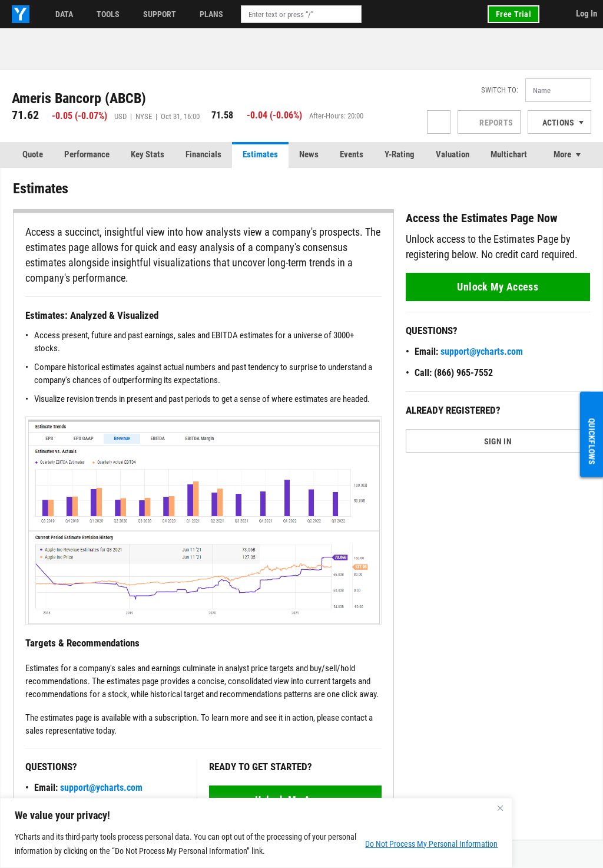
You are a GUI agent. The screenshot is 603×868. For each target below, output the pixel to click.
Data (64, 14)
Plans (211, 14)
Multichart (509, 154)
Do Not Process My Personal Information (431, 844)
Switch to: (500, 90)
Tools (108, 14)
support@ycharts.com (101, 788)
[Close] (500, 808)
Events (352, 154)
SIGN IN (498, 441)
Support (160, 14)
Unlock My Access (498, 287)
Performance (87, 154)
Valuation (453, 154)
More (562, 154)
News (309, 154)
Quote (33, 154)
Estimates (260, 154)
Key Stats (148, 154)
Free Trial (513, 14)
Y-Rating (400, 154)
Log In (587, 14)
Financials (203, 154)
